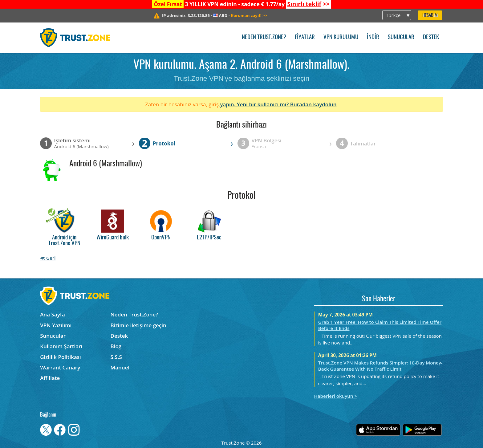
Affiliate (50, 378)
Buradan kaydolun (313, 104)
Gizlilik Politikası (61, 357)
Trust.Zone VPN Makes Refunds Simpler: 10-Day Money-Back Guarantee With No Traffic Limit (380, 366)
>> (308, 4)
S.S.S (116, 357)
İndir (373, 37)
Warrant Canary (60, 367)
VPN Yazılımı (56, 325)
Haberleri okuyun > (335, 396)
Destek (431, 37)
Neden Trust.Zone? (264, 37)
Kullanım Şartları (61, 346)
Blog (116, 346)
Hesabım (430, 16)
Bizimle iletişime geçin (138, 325)
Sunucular (401, 37)
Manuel (120, 367)
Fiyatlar (305, 37)
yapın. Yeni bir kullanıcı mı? (254, 104)
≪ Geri (48, 258)
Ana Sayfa (53, 314)
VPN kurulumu (341, 37)
